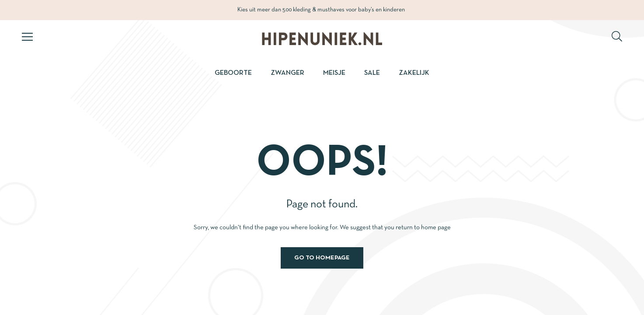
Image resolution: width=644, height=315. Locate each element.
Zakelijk (414, 73)
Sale (372, 73)
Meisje (334, 73)
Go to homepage (322, 258)
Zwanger (287, 73)
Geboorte (233, 73)
